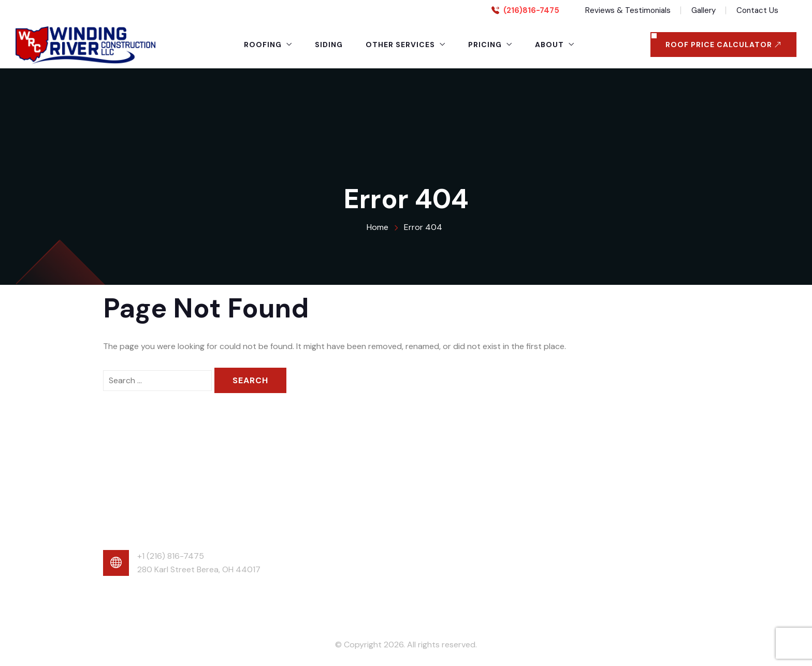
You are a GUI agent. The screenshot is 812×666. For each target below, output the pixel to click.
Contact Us (757, 10)
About (549, 45)
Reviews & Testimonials (628, 10)
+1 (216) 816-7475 (171, 556)
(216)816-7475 (531, 11)
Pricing (485, 45)
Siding (329, 45)
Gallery (704, 10)
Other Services (400, 45)
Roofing (263, 45)
